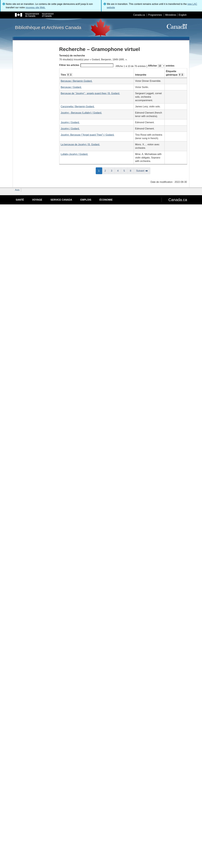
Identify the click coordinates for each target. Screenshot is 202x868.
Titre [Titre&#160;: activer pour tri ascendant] (67, 75)
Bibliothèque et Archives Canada (48, 27)
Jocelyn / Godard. (70, 122)
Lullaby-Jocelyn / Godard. (74, 154)
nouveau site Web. (35, 7)
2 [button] (107, 171)
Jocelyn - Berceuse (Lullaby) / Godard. (81, 113)
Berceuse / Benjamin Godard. (77, 81)
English (183, 15)
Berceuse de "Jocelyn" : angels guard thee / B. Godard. (90, 93)
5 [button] (125, 171)
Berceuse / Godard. (71, 87)
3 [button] (113, 171)
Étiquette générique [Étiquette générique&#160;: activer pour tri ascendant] (175, 73)
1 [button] (100, 171)
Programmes (155, 15)
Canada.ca (139, 15)
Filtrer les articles (86, 65)
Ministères (171, 15)
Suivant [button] (140, 171)
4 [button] (119, 171)
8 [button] (132, 171)
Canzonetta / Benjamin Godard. (78, 107)
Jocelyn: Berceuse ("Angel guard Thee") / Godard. (87, 135)
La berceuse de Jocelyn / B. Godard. (80, 144)
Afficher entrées (161, 66)
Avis (17, 190)
